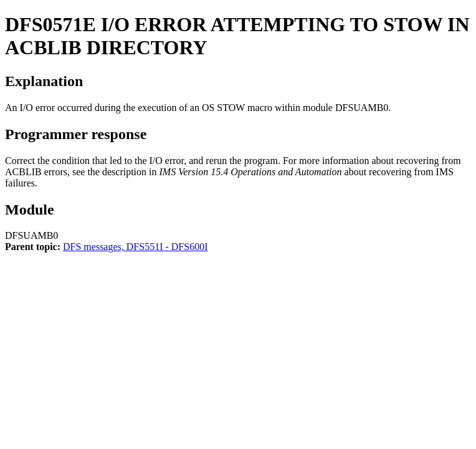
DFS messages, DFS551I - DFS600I (135, 247)
